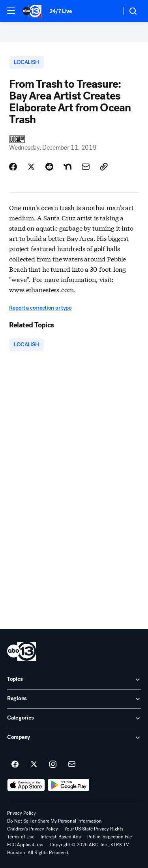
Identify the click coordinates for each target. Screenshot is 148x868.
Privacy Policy (22, 813)
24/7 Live (61, 11)
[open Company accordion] (74, 738)
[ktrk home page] (22, 651)
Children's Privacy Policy (33, 829)
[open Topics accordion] (74, 680)
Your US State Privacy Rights (94, 829)
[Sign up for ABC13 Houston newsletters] (72, 765)
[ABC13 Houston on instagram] (53, 765)
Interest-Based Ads (61, 837)
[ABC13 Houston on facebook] (15, 765)
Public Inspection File (110, 837)
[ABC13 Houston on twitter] (34, 765)
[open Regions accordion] (74, 699)
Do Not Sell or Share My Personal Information (54, 821)
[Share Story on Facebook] (13, 167)
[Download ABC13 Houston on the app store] (26, 785)
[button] (11, 11)
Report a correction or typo (40, 308)
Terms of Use (21, 837)
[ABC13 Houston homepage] (32, 11)
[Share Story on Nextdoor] (67, 167)
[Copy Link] (104, 167)
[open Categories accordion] (74, 718)
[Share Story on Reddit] (49, 167)
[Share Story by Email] (86, 167)
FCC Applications (25, 845)
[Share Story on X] (31, 167)
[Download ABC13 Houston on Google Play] (69, 785)
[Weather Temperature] (109, 11)
